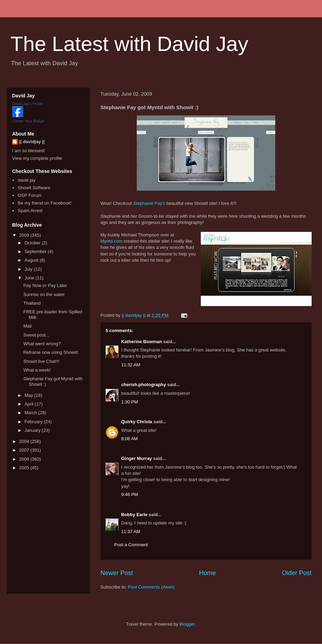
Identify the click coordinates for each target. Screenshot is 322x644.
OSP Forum (29, 195)
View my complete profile (37, 158)
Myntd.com (111, 241)
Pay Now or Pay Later (45, 285)
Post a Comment (131, 545)
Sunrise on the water (44, 294)
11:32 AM (131, 365)
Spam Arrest (30, 211)
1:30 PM (129, 402)
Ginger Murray (137, 458)
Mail (27, 326)
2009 (25, 235)
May (29, 395)
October (33, 243)
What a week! (37, 370)
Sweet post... (36, 335)
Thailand (32, 303)
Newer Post (117, 573)
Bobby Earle (134, 515)
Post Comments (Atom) (151, 587)
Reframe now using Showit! (51, 352)
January (33, 430)
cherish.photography (144, 385)
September (36, 251)
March (32, 413)
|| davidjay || (32, 142)
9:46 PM (129, 494)
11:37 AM (131, 532)
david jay (26, 180)
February (34, 422)
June (30, 278)
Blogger (187, 624)
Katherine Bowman (142, 342)
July (29, 269)
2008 (25, 441)
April (30, 404)
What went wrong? (42, 344)
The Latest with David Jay (129, 44)
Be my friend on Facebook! (44, 203)
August (32, 260)
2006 (25, 459)
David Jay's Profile (28, 104)
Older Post (297, 573)
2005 (25, 468)
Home (208, 573)
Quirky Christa (137, 422)
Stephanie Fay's (149, 203)
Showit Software (34, 188)
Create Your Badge (28, 121)
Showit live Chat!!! (41, 361)
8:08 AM (129, 439)
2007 (25, 450)
